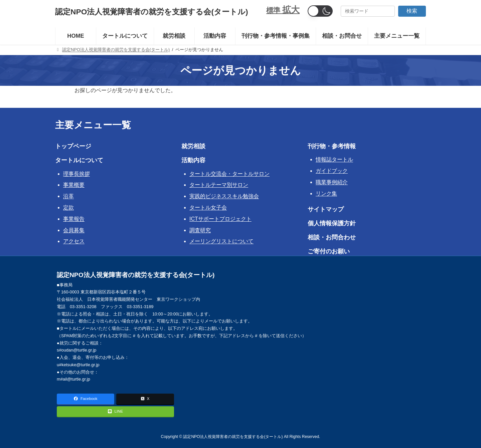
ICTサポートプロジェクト (220, 219)
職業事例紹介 (332, 182)
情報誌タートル (334, 159)
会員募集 (74, 230)
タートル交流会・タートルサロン (229, 174)
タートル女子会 (208, 207)
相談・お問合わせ (332, 237)
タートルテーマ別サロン (219, 185)
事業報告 (74, 219)
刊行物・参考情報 (332, 146)
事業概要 (74, 185)
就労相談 (193, 146)
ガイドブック (332, 171)
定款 (68, 207)
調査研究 (200, 230)
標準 (274, 10)
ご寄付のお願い (329, 251)
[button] (320, 11)
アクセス (74, 241)
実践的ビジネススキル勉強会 (224, 196)
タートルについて (79, 160)
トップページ (73, 146)
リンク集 (326, 193)
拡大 (291, 10)
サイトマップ (326, 209)
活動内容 (193, 160)
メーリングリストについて (221, 241)
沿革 (68, 196)
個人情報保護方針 (332, 223)
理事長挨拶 (76, 174)
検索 (412, 11)
